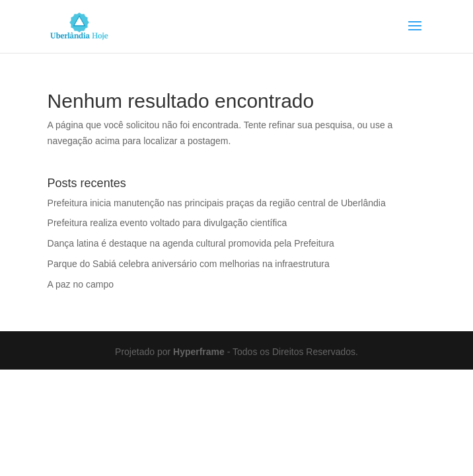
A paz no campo (81, 284)
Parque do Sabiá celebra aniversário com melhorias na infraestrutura (189, 264)
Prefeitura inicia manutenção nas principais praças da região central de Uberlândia (217, 203)
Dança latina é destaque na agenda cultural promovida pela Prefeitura (191, 243)
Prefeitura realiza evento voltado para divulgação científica (167, 223)
